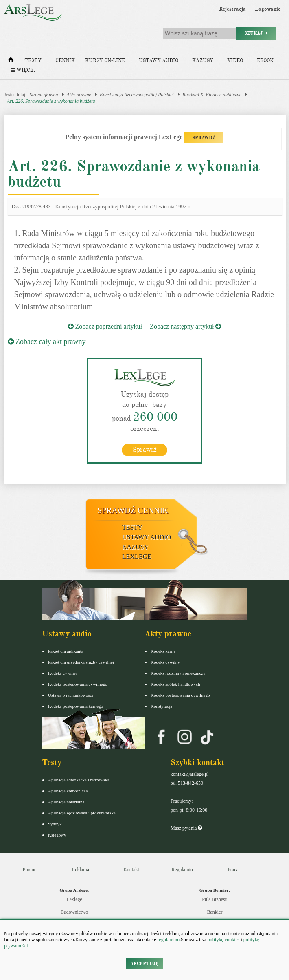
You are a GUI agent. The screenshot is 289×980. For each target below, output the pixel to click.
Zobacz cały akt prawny (47, 342)
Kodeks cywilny (63, 673)
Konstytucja (161, 706)
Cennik (65, 61)
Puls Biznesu (215, 899)
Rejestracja (232, 9)
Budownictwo (74, 912)
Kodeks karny (163, 651)
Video (235, 61)
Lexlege (74, 899)
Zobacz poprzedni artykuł (105, 326)
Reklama (80, 870)
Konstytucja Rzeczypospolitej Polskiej (137, 95)
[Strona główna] (11, 62)
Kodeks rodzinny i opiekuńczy (178, 673)
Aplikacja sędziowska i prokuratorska (82, 813)
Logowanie (268, 9)
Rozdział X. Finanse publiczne (212, 95)
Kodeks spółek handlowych (175, 684)
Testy (33, 61)
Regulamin (182, 870)
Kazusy (203, 61)
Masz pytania (186, 828)
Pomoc (30, 870)
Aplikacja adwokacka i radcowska (79, 780)
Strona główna (44, 95)
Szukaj (256, 33)
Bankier (215, 912)
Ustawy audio (159, 61)
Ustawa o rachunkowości (71, 695)
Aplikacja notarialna (66, 802)
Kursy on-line (105, 61)
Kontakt (131, 870)
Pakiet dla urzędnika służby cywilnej (81, 662)
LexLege (137, 557)
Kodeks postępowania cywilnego (78, 684)
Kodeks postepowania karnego (76, 706)
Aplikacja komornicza (68, 791)
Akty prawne (79, 95)
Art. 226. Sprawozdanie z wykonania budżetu (51, 101)
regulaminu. (169, 940)
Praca (233, 870)
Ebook (265, 61)
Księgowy (57, 835)
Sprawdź (145, 450)
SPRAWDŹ (204, 138)
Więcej (23, 70)
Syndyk (55, 824)
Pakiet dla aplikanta (66, 651)
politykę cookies (223, 940)
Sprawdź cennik (133, 510)
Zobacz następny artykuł (185, 326)
